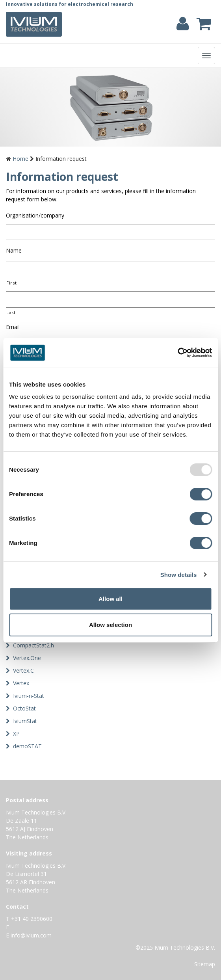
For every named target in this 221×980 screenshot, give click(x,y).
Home (20, 159)
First (11, 283)
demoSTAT (27, 746)
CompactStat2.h (33, 645)
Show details (179, 575)
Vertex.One (27, 658)
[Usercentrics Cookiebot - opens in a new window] (177, 353)
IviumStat (25, 721)
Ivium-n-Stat (29, 696)
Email (13, 327)
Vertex (21, 683)
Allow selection (110, 625)
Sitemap (205, 964)
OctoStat (24, 708)
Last (11, 312)
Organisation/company (35, 216)
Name (14, 251)
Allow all (110, 599)
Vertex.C (23, 670)
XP (16, 734)
